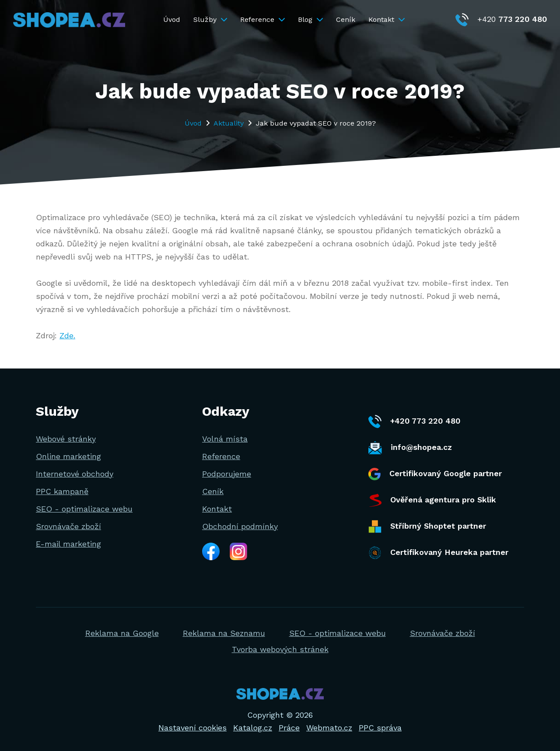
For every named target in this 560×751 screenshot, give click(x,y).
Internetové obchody (75, 474)
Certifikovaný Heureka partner (438, 553)
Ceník (346, 19)
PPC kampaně (62, 491)
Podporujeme (227, 474)
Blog (310, 19)
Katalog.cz (253, 728)
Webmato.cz (329, 728)
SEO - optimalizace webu (84, 509)
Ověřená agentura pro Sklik (432, 500)
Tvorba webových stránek (280, 649)
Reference (262, 19)
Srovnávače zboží (68, 526)
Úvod (172, 19)
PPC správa (380, 728)
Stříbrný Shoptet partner (427, 526)
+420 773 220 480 (414, 421)
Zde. (67, 335)
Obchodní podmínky (240, 526)
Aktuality (229, 123)
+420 (501, 19)
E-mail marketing (68, 544)
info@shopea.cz (410, 448)
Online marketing (68, 456)
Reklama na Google (122, 633)
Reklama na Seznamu (224, 633)
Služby (210, 19)
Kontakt (387, 19)
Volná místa (225, 439)
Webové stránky (66, 439)
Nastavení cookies (192, 728)
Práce (289, 728)
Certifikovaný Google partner (435, 474)
